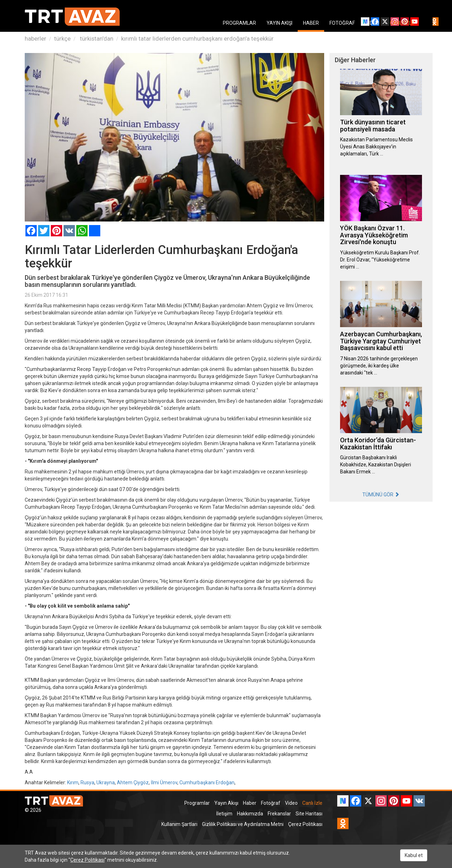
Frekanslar (279, 814)
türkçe (62, 39)
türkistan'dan (96, 39)
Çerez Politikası (305, 824)
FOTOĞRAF (342, 23)
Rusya (87, 783)
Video (291, 803)
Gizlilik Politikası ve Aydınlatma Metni (243, 824)
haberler (35, 39)
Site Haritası (309, 814)
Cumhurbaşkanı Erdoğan (207, 783)
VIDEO (372, 23)
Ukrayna (106, 783)
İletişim (224, 814)
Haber (250, 803)
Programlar (197, 803)
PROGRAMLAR (239, 23)
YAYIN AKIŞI (279, 23)
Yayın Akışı (226, 803)
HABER (311, 23)
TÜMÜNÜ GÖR (381, 495)
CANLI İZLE (402, 23)
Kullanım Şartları (179, 824)
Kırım (73, 783)
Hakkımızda (250, 814)
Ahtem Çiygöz (133, 783)
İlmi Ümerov (164, 783)
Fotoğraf (271, 803)
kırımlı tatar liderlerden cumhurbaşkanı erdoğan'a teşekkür (197, 39)
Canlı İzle (312, 803)
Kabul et (414, 855)
